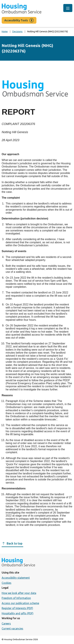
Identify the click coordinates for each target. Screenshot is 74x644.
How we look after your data (19, 593)
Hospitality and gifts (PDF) (18, 613)
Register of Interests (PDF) (17, 608)
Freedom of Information (16, 598)
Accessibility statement (16, 578)
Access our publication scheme (20, 603)
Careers (6, 624)
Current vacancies (12, 629)
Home (5, 31)
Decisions (17, 31)
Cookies (7, 583)
